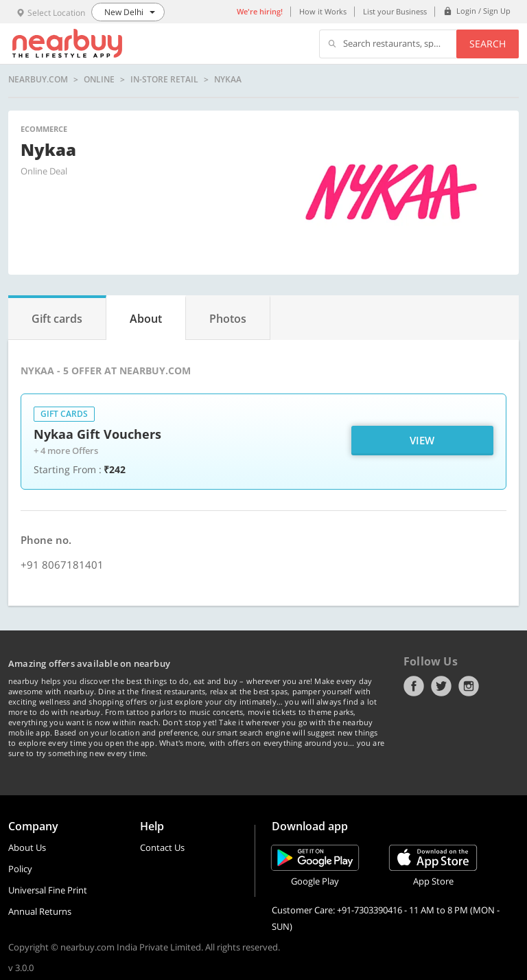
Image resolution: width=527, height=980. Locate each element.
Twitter (441, 686)
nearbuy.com (38, 80)
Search (488, 44)
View (422, 440)
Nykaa (228, 80)
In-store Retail (164, 80)
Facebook (414, 686)
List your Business (395, 11)
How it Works (323, 11)
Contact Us (162, 847)
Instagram (469, 686)
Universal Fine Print (48, 890)
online (99, 80)
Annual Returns (40, 911)
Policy (20, 869)
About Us (27, 847)
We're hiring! (260, 11)
